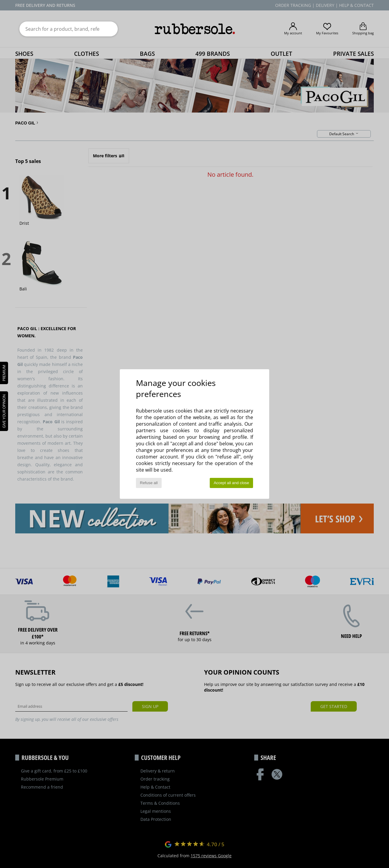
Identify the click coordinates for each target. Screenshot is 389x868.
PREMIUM (4, 373)
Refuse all (149, 483)
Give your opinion (4, 411)
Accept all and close (231, 483)
